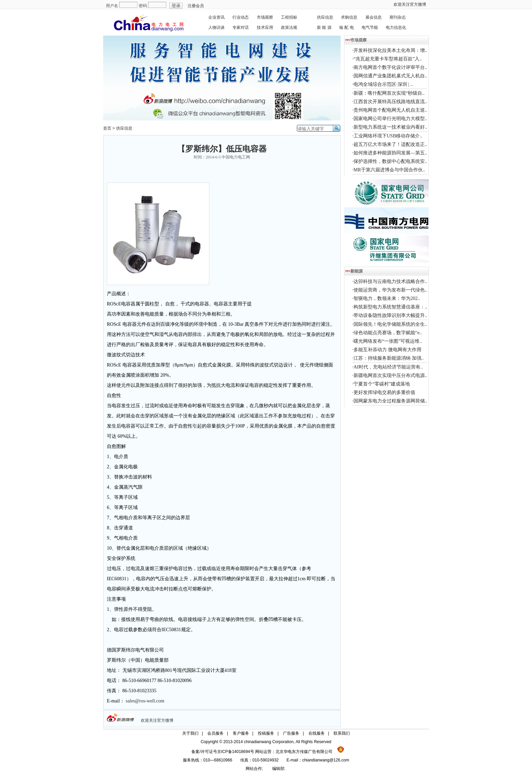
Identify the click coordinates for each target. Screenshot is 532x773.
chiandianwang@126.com (326, 760)
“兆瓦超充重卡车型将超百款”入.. (388, 59)
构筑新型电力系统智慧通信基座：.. (390, 307)
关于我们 (190, 733)
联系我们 (342, 733)
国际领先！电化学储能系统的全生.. (390, 324)
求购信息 (349, 17)
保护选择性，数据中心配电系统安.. (390, 161)
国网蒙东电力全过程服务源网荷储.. (390, 401)
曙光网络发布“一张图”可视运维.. (388, 341)
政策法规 (289, 27)
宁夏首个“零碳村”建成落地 (382, 384)
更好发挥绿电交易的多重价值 (384, 392)
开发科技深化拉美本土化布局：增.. (390, 50)
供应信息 (325, 17)
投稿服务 (266, 733)
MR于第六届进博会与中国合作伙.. (389, 170)
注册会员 (196, 6)
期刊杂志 (398, 17)
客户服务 (241, 733)
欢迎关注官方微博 (410, 4)
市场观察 (265, 17)
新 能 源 (324, 27)
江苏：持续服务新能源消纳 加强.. (389, 358)
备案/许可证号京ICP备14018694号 (223, 752)
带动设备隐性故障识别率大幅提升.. (390, 315)
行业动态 (241, 17)
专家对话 (241, 27)
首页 (107, 128)
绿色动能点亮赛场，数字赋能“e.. (388, 333)
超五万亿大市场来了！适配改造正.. (390, 144)
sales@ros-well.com (145, 701)
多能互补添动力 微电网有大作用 (387, 350)
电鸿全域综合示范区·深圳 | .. (383, 84)
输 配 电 (347, 27)
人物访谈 (216, 27)
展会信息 (374, 17)
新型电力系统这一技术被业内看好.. (390, 127)
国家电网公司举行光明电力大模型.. (390, 119)
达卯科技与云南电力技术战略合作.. (390, 281)
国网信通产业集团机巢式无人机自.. (390, 76)
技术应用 (265, 27)
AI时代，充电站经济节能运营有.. (388, 367)
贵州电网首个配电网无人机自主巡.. (390, 110)
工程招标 (289, 17)
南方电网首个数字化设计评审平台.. (390, 67)
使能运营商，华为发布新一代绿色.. (390, 290)
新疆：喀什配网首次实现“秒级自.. (389, 93)
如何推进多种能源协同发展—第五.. (390, 153)
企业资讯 (216, 17)
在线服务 (317, 733)
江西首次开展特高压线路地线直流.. (390, 102)
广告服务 (291, 733)
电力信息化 (396, 27)
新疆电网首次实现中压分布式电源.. (390, 375)
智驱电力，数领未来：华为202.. (387, 298)
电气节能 (370, 27)
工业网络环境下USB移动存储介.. (388, 136)
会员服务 (215, 733)
